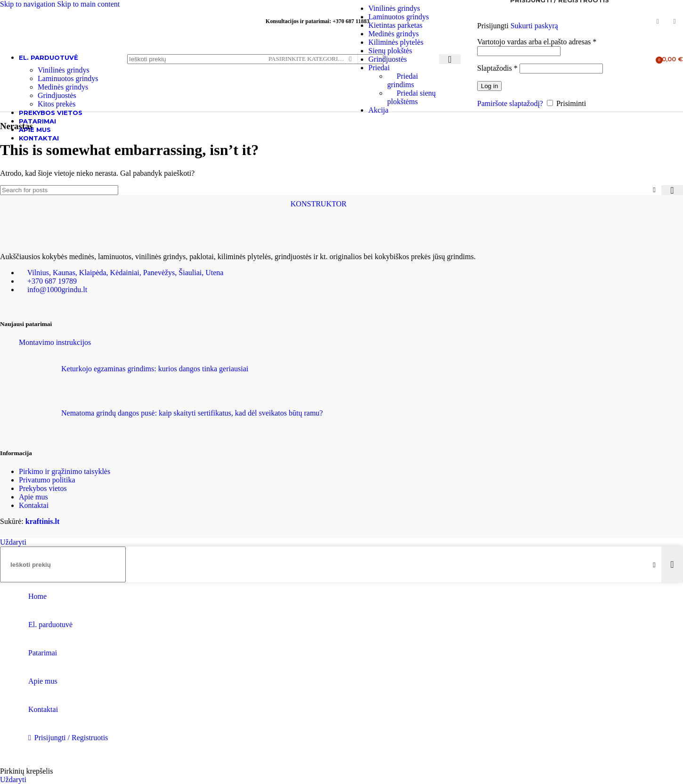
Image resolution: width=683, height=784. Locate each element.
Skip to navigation (28, 4)
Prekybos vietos (43, 488)
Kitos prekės (57, 104)
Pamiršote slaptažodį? (510, 103)
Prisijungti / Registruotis (71, 738)
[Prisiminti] (550, 103)
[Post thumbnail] (37, 380)
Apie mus (33, 497)
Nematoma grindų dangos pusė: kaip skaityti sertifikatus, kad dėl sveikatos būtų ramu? (192, 413)
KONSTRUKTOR (319, 204)
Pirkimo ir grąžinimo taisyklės (65, 471)
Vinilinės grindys (394, 8)
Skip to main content (88, 4)
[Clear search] (654, 190)
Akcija (378, 110)
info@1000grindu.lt (57, 290)
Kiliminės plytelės (396, 42)
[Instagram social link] (675, 22)
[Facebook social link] (658, 22)
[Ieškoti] (255, 59)
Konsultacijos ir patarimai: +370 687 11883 (317, 21)
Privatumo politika (47, 480)
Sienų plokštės (390, 51)
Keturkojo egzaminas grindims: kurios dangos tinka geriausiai (155, 369)
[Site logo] (59, 71)
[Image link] (47, 241)
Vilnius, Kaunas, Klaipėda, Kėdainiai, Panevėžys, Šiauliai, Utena (126, 273)
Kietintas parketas (395, 25)
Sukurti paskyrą (534, 26)
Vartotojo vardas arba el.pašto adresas (537, 42)
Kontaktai (34, 505)
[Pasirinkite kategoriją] (309, 59)
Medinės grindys (394, 34)
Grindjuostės (388, 59)
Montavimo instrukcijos (55, 342)
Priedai (379, 68)
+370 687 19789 (52, 281)
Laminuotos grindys (398, 17)
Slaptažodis (497, 68)
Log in (489, 86)
